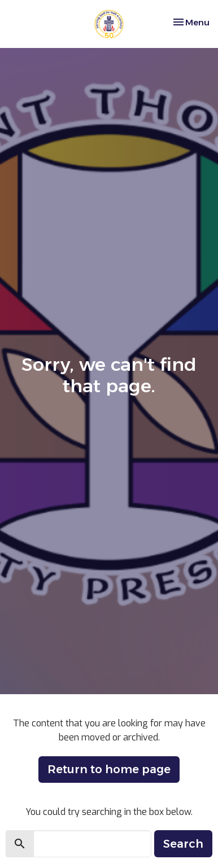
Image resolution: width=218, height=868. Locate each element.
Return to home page (109, 769)
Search (183, 844)
